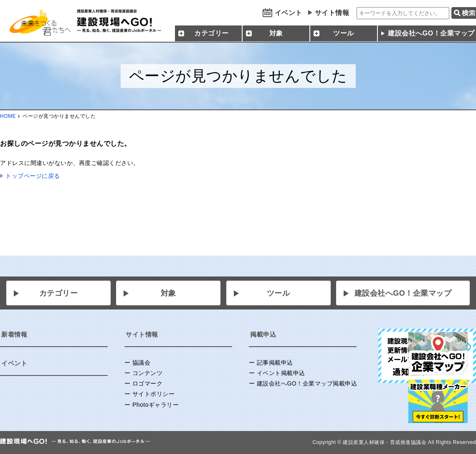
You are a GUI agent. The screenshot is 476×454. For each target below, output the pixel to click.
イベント (289, 13)
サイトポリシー (154, 394)
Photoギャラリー (156, 405)
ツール (279, 293)
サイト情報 (332, 13)
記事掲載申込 (275, 363)
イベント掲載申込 (281, 373)
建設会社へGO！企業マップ (403, 293)
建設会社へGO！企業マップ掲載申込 (307, 383)
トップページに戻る (33, 176)
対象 (168, 293)
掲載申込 (263, 334)
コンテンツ (148, 373)
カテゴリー (59, 293)
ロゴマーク (148, 383)
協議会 (142, 363)
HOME (8, 116)
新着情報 (14, 334)
